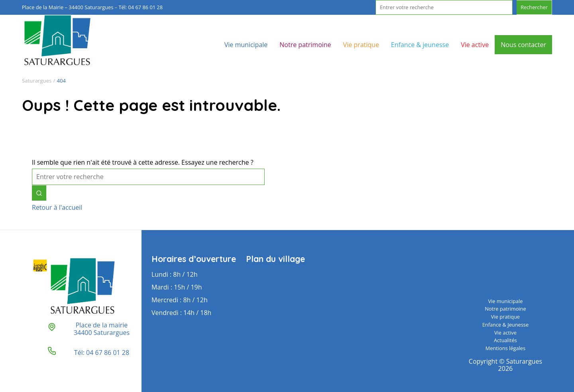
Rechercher (534, 7)
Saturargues (37, 81)
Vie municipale (246, 45)
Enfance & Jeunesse (505, 325)
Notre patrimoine (305, 45)
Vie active (475, 45)
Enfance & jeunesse (420, 45)
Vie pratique (361, 45)
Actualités (505, 340)
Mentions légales (505, 348)
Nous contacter (523, 45)
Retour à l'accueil (57, 207)
